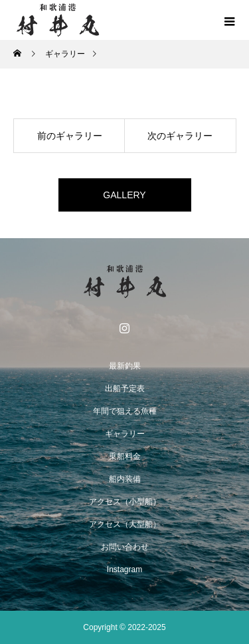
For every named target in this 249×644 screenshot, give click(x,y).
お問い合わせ (125, 547)
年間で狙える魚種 (125, 411)
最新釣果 (125, 366)
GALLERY (124, 195)
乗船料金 (125, 456)
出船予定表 (125, 389)
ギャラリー (125, 434)
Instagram (124, 569)
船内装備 (125, 479)
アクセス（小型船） (125, 502)
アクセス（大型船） (125, 524)
